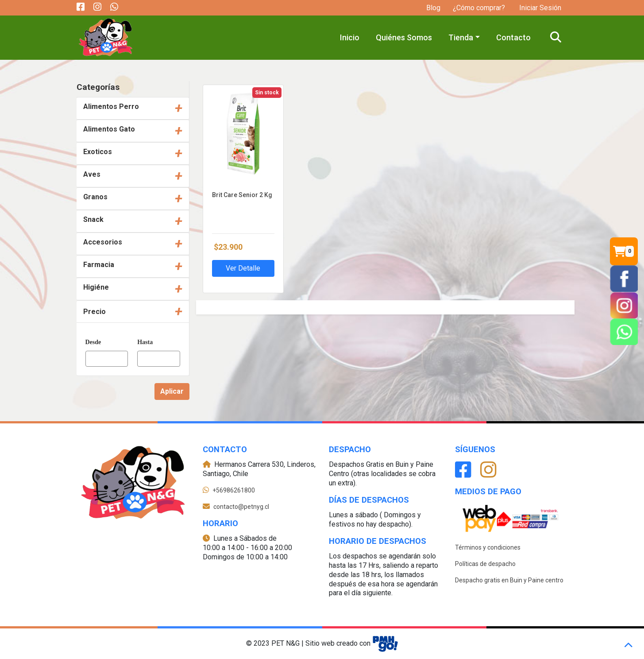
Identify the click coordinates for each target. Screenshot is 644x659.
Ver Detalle (243, 268)
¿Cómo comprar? (479, 8)
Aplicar (172, 391)
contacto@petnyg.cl (241, 507)
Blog (433, 8)
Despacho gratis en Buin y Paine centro (509, 580)
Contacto (513, 37)
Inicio (350, 37)
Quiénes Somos (404, 37)
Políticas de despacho (485, 564)
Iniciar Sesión (539, 8)
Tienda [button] (461, 37)
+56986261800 (234, 490)
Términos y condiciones (488, 547)
